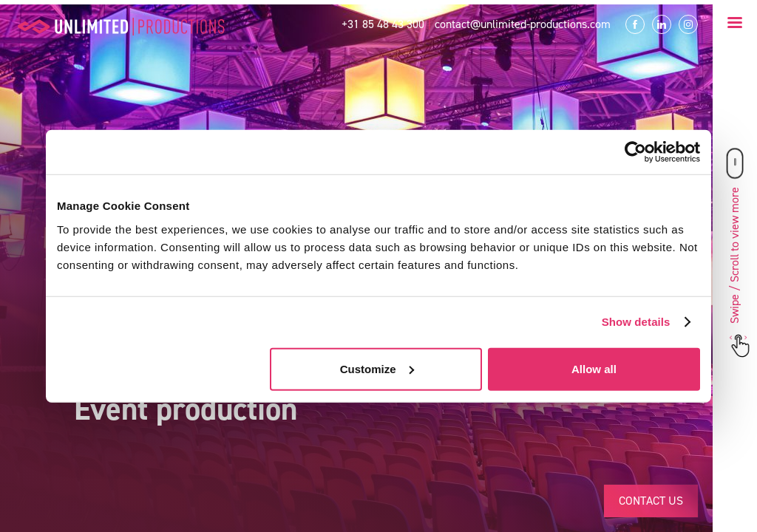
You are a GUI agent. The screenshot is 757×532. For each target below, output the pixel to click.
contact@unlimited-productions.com (523, 24)
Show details (636, 322)
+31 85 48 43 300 (383, 24)
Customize (377, 368)
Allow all (594, 368)
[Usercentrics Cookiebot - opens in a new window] (635, 152)
